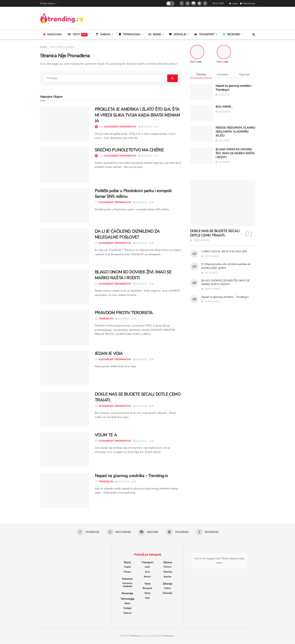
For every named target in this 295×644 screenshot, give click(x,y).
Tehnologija (127, 599)
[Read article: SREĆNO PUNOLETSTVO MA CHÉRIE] (65, 165)
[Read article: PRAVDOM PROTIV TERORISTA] (65, 328)
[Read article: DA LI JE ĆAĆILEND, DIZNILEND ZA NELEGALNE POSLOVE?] (65, 246)
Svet (147, 598)
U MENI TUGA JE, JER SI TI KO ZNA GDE (224, 251)
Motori (147, 577)
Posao (127, 572)
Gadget (127, 608)
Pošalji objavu (48, 3)
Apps (127, 603)
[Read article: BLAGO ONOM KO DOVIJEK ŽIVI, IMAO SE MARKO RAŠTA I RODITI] (65, 287)
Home (43, 47)
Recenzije (127, 594)
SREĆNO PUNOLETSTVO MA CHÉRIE (129, 150)
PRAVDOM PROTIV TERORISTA (124, 313)
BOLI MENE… (224, 107)
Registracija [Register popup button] (248, 3)
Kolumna (127, 579)
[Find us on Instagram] (188, 3)
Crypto (127, 567)
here (219, 563)
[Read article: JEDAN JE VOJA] (65, 368)
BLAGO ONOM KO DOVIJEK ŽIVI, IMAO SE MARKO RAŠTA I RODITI (133, 275)
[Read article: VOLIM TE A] (65, 450)
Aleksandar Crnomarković (120, 127)
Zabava (168, 563)
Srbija (147, 593)
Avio (147, 572)
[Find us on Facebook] (182, 3)
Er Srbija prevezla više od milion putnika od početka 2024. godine (226, 266)
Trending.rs (135, 636)
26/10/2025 (145, 156)
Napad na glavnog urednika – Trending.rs (131, 476)
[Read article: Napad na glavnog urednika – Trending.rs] (65, 490)
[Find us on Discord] (193, 3)
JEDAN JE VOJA (109, 354)
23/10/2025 (140, 202)
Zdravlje (168, 584)
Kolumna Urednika (127, 585)
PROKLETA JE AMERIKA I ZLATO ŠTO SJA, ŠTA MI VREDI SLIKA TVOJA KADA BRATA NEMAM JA (137, 115)
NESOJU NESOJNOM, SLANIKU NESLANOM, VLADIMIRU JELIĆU (235, 132)
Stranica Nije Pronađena (62, 47)
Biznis (127, 563)
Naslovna (52, 34)
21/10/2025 (122, 319)
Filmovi (167, 567)
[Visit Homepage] (62, 18)
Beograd (147, 588)
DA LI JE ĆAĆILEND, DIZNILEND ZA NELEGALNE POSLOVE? (127, 234)
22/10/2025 (140, 243)
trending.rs (106, 319)
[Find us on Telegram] (199, 3)
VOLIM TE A (106, 435)
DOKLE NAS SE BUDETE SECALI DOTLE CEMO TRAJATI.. (215, 233)
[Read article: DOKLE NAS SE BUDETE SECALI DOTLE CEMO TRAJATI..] (65, 409)
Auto (147, 567)
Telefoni (127, 613)
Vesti (78, 35)
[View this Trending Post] (96, 127)
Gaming (168, 572)
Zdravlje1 (167, 593)
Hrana (167, 588)
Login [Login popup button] (234, 3)
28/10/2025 (145, 127)
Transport (147, 563)
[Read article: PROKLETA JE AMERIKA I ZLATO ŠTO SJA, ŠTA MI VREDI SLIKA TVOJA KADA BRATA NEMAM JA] (65, 124)
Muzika (168, 577)
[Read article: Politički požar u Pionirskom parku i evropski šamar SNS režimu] (65, 206)
